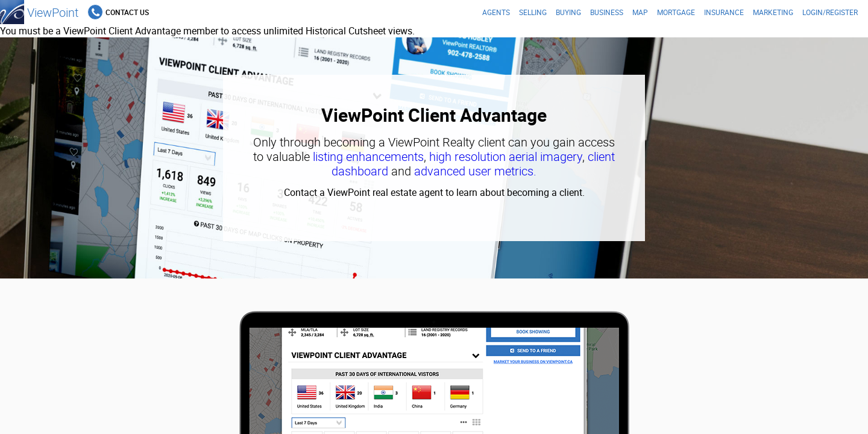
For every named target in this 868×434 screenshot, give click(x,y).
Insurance (724, 12)
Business (607, 12)
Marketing (773, 12)
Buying (568, 12)
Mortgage (676, 12)
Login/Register (830, 12)
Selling (533, 12)
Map (640, 12)
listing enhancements (368, 156)
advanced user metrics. (475, 171)
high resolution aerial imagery (506, 156)
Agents (496, 12)
